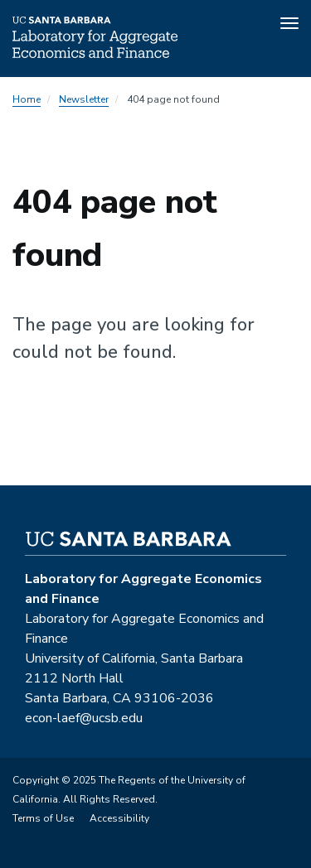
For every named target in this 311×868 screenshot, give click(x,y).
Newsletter (84, 99)
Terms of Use (43, 818)
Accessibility (119, 818)
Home (27, 99)
